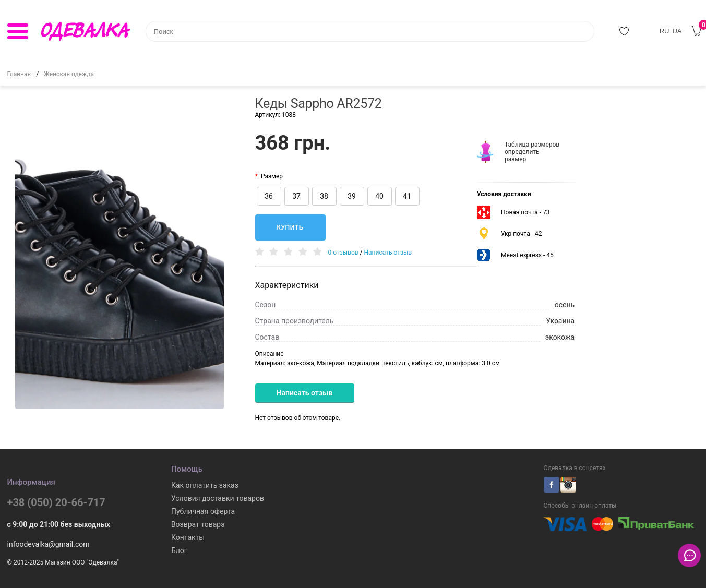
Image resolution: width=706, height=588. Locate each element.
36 (269, 196)
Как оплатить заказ (205, 485)
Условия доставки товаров (218, 498)
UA (677, 31)
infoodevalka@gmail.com (49, 544)
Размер (272, 176)
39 (352, 196)
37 (296, 196)
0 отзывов (343, 253)
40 (379, 196)
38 (324, 196)
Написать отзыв (388, 253)
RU (665, 31)
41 (407, 196)
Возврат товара (198, 524)
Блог (179, 550)
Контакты (188, 537)
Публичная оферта (203, 511)
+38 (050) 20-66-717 (56, 502)
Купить (290, 227)
